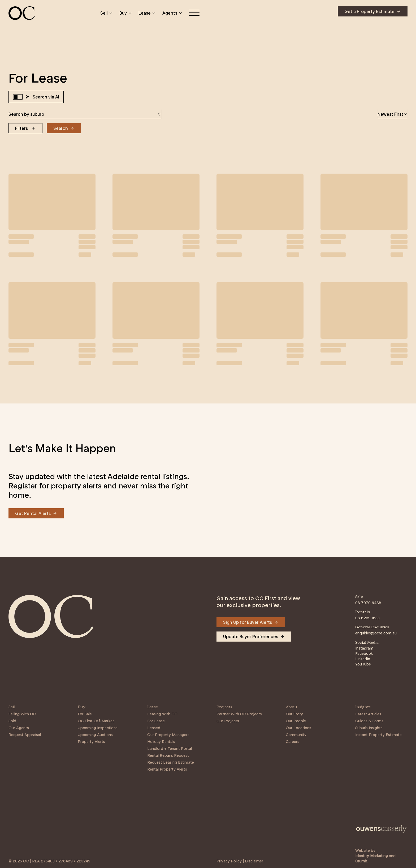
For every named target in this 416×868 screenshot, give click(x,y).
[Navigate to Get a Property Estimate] (373, 11)
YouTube (363, 664)
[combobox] (85, 114)
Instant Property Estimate (378, 735)
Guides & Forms (369, 721)
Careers (292, 742)
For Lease (156, 721)
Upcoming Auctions (95, 735)
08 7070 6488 (368, 603)
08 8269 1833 (367, 618)
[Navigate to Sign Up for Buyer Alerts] (251, 622)
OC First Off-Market (96, 721)
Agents (172, 13)
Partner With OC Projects (239, 714)
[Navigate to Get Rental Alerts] (36, 513)
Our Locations (298, 728)
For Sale (85, 714)
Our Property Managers (168, 735)
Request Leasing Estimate (171, 762)
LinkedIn (363, 659)
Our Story (294, 714)
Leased (154, 728)
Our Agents (19, 728)
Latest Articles (368, 714)
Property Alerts (91, 742)
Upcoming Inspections (98, 728)
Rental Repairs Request (168, 755)
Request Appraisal (25, 735)
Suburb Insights (369, 728)
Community (296, 735)
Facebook (364, 654)
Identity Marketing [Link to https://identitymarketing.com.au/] (372, 856)
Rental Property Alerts (167, 769)
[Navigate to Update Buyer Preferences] (254, 637)
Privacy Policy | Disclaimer (240, 861)
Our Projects (228, 721)
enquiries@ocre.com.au (376, 633)
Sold (12, 721)
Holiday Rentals (161, 742)
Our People (296, 721)
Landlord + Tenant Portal (170, 749)
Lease (147, 13)
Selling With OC (22, 714)
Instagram (364, 648)
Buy (126, 13)
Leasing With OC (162, 714)
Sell (107, 13)
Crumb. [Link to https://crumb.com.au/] (362, 861)
